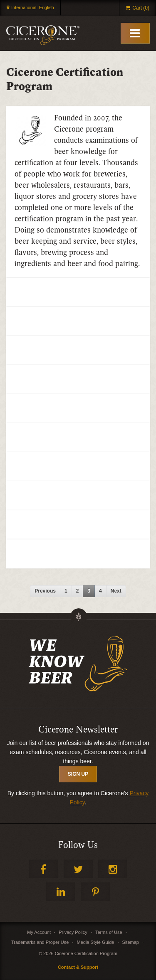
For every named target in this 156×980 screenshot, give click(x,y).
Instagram (113, 869)
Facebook (43, 869)
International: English (33, 7)
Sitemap (131, 942)
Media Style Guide (96, 942)
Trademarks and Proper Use (40, 942)
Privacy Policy (73, 932)
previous (45, 591)
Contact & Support (78, 967)
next (116, 591)
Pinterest (95, 892)
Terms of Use (109, 932)
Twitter (78, 869)
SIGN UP (78, 774)
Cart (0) (141, 8)
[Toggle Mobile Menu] (135, 33)
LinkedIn (61, 892)
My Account (39, 932)
